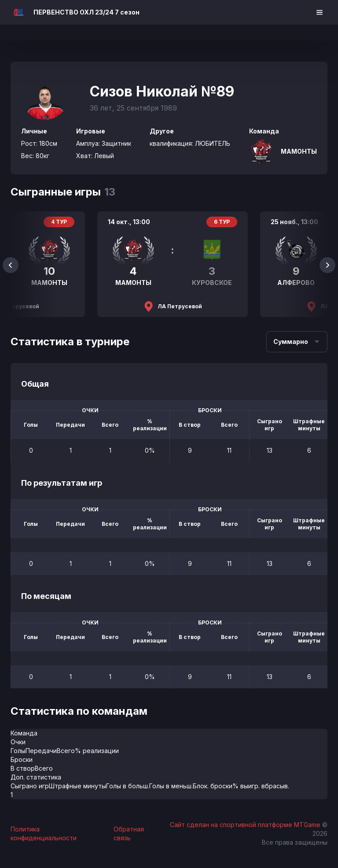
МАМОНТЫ (299, 151)
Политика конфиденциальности (44, 833)
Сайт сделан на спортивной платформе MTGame (246, 825)
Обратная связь (129, 833)
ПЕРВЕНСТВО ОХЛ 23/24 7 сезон (86, 12)
